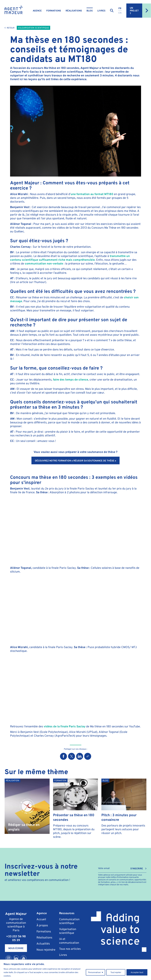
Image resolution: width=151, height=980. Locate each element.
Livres (101, 11)
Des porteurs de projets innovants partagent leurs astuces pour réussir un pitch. (123, 829)
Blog (90, 11)
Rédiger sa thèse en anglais (24, 827)
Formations (54, 11)
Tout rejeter (116, 972)
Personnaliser (94, 972)
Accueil (41, 919)
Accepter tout (137, 972)
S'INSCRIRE (137, 869)
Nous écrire (16, 948)
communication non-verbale (44, 263)
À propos (42, 925)
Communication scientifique (69, 921)
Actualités (43, 943)
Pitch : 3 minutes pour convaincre (119, 817)
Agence (37, 11)
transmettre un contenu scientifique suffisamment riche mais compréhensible (70, 258)
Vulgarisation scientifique (33, 28)
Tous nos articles (70, 949)
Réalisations (74, 11)
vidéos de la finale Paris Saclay (64, 726)
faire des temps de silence (71, 379)
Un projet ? (140, 11)
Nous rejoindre (46, 950)
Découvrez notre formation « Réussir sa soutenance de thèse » (75, 461)
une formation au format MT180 (92, 194)
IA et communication (69, 941)
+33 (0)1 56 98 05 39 (16, 938)
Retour (10, 28)
